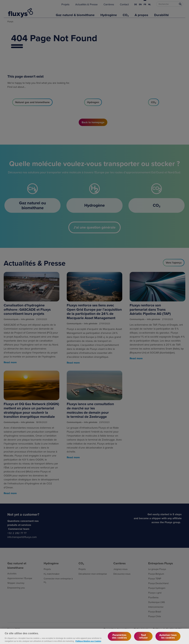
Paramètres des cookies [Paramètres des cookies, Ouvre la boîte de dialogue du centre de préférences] (119, 639)
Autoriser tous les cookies (168, 639)
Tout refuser (143, 639)
